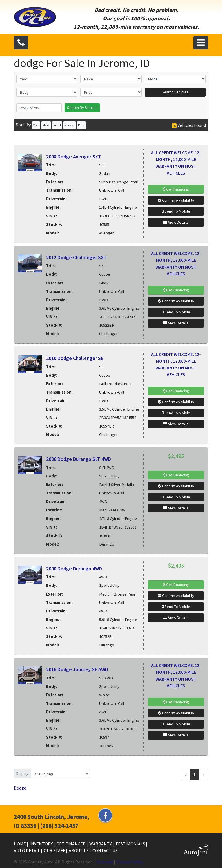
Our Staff (55, 850)
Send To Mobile (176, 211)
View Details (176, 222)
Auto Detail (27, 850)
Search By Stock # (82, 108)
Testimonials (131, 844)
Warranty (101, 844)
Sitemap (105, 862)
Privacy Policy (129, 862)
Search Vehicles (175, 92)
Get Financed (71, 844)
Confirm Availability (176, 200)
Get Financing (176, 189)
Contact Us (105, 850)
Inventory (42, 844)
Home (20, 844)
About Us (79, 850)
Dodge (20, 788)
